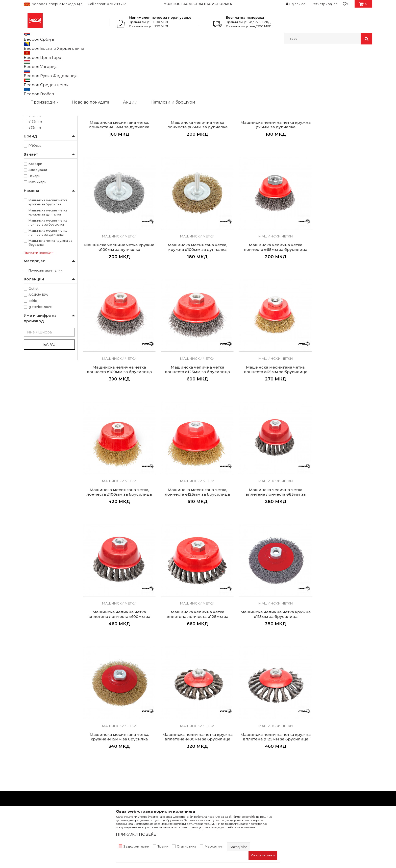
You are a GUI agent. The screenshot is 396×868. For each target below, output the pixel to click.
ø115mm (35, 167)
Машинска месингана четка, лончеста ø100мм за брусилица (191, 408)
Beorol (28, 55)
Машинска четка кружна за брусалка (50, 295)
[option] (198, 4)
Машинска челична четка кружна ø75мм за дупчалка (264, 173)
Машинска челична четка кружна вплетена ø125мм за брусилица (191, 646)
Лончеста (36, 143)
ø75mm (35, 179)
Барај (49, 397)
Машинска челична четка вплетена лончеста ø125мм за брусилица (191, 528)
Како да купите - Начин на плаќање (233, 749)
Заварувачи (38, 222)
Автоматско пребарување (216, 64)
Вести (118, 734)
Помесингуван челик (45, 322)
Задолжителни (136, 846)
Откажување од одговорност (227, 734)
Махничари (38, 234)
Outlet (34, 341)
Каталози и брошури (131, 749)
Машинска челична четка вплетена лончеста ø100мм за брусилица (117, 528)
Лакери (34, 228)
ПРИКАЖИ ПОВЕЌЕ (136, 834)
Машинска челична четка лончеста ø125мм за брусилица (338, 290)
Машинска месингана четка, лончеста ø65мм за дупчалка (117, 173)
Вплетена (36, 131)
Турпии (32, 99)
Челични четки (38, 87)
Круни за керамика (41, 105)
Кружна (35, 137)
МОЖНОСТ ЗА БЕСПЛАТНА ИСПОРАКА (198, 4)
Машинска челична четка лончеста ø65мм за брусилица (191, 290)
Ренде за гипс (37, 112)
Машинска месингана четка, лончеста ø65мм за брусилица (117, 408)
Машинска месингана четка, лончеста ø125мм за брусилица (264, 408)
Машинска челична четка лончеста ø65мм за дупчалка (191, 173)
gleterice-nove (40, 359)
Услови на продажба (219, 727)
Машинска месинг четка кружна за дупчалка (48, 264)
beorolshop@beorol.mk (64, 750)
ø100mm (36, 161)
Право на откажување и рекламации (234, 763)
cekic (33, 353)
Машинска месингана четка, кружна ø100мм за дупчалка (117, 290)
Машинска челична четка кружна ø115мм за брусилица (264, 526)
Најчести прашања (218, 770)
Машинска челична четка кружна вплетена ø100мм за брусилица (117, 646)
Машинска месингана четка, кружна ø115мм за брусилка (338, 526)
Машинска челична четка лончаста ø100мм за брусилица (264, 290)
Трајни (163, 846)
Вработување (125, 741)
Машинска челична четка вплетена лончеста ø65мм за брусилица (338, 411)
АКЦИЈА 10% (38, 347)
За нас (118, 727)
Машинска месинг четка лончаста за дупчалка (48, 285)
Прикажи (313, 64)
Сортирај (252, 64)
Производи (46, 55)
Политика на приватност (223, 741)
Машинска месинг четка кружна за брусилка (48, 254)
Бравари (35, 216)
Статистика (187, 846)
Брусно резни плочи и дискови (49, 78)
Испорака (209, 756)
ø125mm (35, 173)
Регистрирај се (325, 4)
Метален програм (73, 55)
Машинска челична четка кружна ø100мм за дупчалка (338, 173)
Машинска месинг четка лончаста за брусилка (48, 274)
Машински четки (40, 93)
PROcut (35, 198)
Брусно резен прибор (110, 55)
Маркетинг (214, 846)
